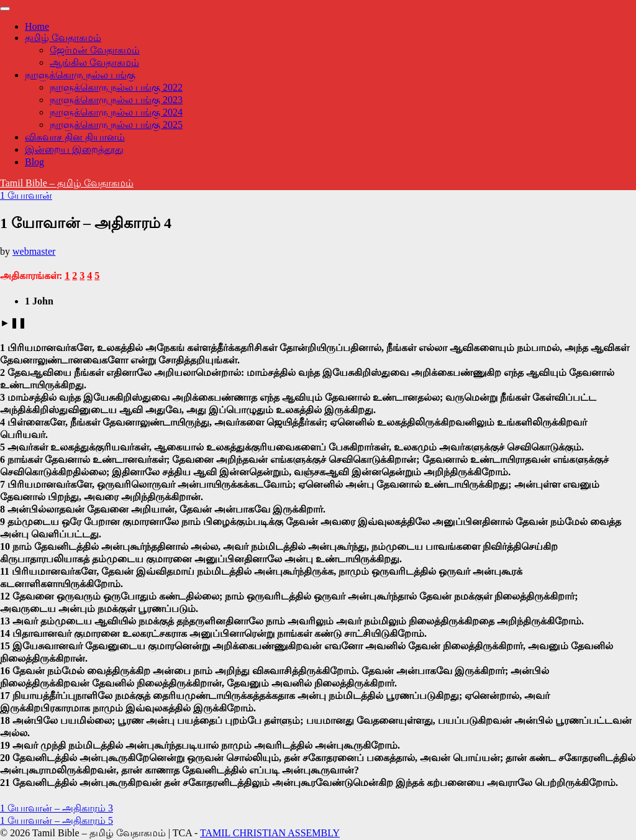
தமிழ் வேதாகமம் (63, 38)
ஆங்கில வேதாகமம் (94, 62)
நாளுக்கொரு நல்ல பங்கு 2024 (116, 112)
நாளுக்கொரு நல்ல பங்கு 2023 (116, 100)
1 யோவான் (26, 195)
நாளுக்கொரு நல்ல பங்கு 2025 (116, 125)
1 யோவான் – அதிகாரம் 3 (57, 808)
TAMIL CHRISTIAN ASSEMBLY (270, 833)
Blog (34, 162)
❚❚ (18, 323)
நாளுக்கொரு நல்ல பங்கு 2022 (116, 87)
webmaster (34, 251)
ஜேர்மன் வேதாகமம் (95, 50)
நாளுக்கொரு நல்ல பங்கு (80, 75)
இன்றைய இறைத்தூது (74, 149)
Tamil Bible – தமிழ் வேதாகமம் (67, 183)
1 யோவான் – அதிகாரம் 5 (57, 820)
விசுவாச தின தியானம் (75, 137)
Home (37, 26)
